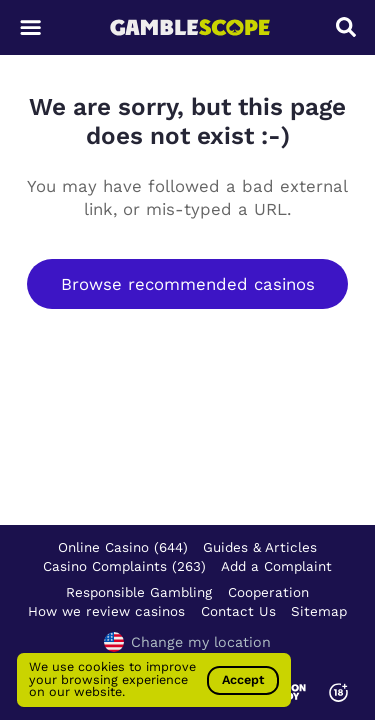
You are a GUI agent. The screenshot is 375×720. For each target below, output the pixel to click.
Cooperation (268, 592)
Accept (243, 679)
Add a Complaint (276, 566)
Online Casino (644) (123, 547)
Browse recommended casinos (188, 284)
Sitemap (319, 611)
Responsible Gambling (139, 592)
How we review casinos (106, 611)
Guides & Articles (260, 547)
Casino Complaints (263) (124, 566)
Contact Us (238, 611)
